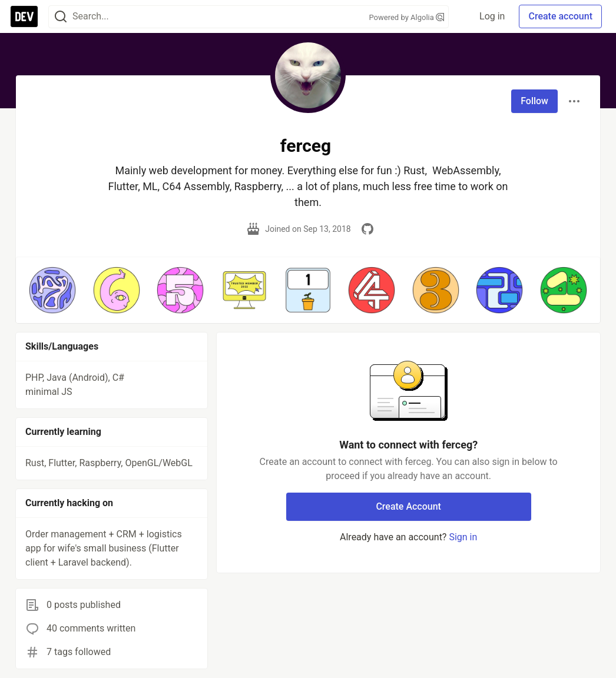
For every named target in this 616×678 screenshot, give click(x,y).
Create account (560, 16)
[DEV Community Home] (24, 16)
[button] (52, 290)
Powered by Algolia (406, 17)
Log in (492, 16)
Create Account (408, 506)
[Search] (61, 17)
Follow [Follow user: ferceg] (534, 101)
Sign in (463, 537)
